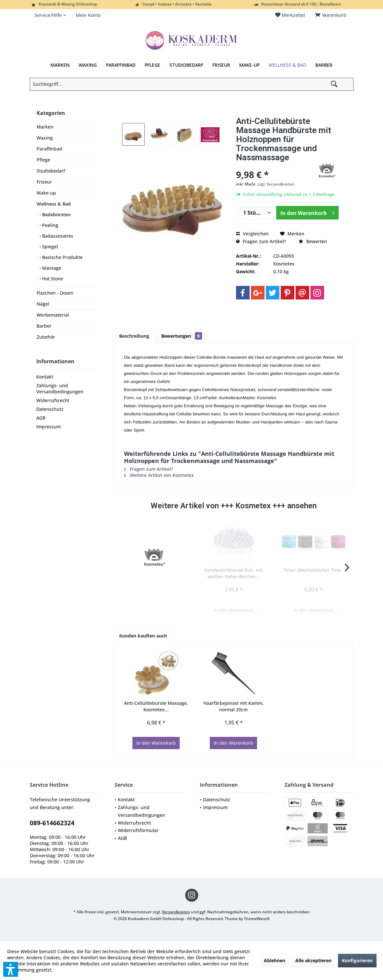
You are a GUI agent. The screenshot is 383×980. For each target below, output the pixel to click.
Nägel (43, 304)
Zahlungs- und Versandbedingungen (60, 389)
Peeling (50, 225)
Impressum (49, 427)
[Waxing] (88, 65)
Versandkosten (176, 912)
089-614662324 (52, 823)
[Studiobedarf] (186, 65)
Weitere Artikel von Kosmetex (159, 475)
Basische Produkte (62, 257)
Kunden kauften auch (143, 636)
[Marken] (60, 65)
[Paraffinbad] (121, 65)
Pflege (43, 160)
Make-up (46, 193)
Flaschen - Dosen (55, 293)
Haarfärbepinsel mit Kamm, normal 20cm (233, 706)
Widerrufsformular (138, 830)
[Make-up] (249, 65)
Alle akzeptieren (313, 960)
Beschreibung (134, 336)
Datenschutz (50, 409)
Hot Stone (52, 279)
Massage (51, 268)
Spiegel (49, 247)
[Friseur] (221, 65)
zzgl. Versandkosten (276, 184)
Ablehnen (275, 960)
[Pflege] (152, 65)
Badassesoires (57, 236)
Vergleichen (252, 234)
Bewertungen (182, 336)
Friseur (44, 182)
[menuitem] (332, 15)
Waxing (45, 138)
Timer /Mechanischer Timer (313, 570)
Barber (44, 326)
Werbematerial (53, 315)
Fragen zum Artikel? (261, 241)
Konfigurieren (357, 960)
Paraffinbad (49, 149)
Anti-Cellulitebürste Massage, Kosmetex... (156, 706)
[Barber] (324, 65)
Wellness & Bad (54, 204)
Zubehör (46, 337)
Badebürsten (56, 214)
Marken (45, 127)
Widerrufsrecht (53, 400)
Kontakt (45, 377)
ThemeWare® (257, 919)
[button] (11, 969)
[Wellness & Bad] (287, 65)
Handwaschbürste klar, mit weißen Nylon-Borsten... (233, 573)
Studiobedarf (51, 171)
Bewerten (313, 241)
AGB (41, 418)
